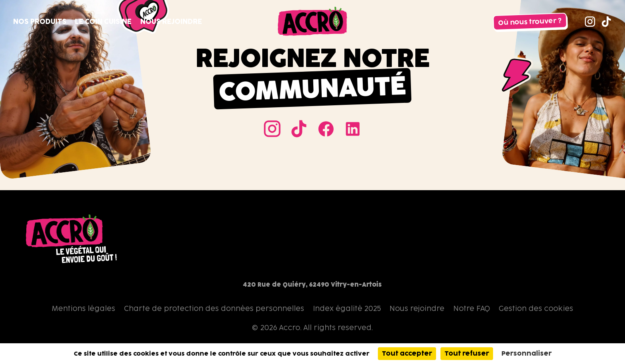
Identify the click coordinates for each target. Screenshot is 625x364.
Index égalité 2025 (347, 308)
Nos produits (40, 21)
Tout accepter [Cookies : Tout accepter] (407, 353)
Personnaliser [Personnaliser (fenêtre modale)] (527, 353)
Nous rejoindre (171, 21)
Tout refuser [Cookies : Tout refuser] (467, 353)
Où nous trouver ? (530, 22)
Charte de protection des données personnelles (214, 308)
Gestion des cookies (536, 308)
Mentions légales (84, 308)
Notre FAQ (472, 308)
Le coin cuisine (103, 21)
